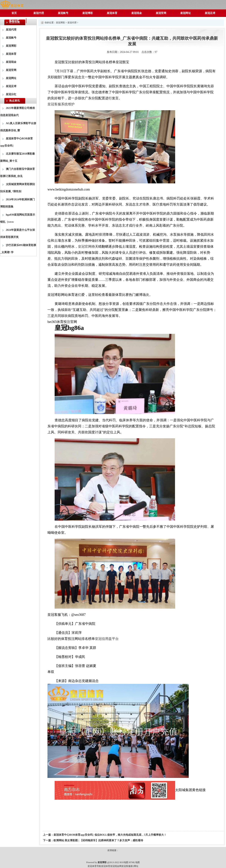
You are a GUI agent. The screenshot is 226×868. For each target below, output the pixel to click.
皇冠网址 (186, 13)
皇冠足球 (210, 13)
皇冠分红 (14, 21)
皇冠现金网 (116, 866)
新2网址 (134, 866)
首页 (14, 13)
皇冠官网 (161, 13)
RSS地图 (124, 862)
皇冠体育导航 (94, 866)
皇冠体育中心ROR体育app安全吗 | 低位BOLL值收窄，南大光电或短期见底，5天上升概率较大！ (110, 835)
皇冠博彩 (88, 13)
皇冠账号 (63, 13)
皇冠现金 (137, 13)
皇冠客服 (126, 866)
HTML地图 (134, 862)
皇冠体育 (112, 13)
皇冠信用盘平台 (107, 639)
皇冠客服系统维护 (61, 104)
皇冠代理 (39, 13)
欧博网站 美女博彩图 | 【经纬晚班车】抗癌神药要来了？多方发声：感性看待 (98, 840)
